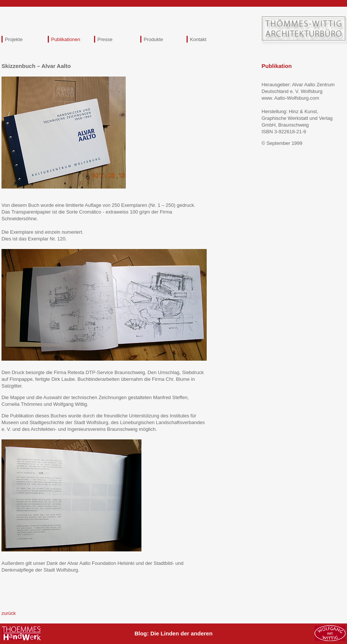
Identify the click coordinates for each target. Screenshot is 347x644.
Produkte (153, 39)
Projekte (14, 39)
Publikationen (66, 39)
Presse (105, 39)
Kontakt (198, 39)
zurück (9, 613)
